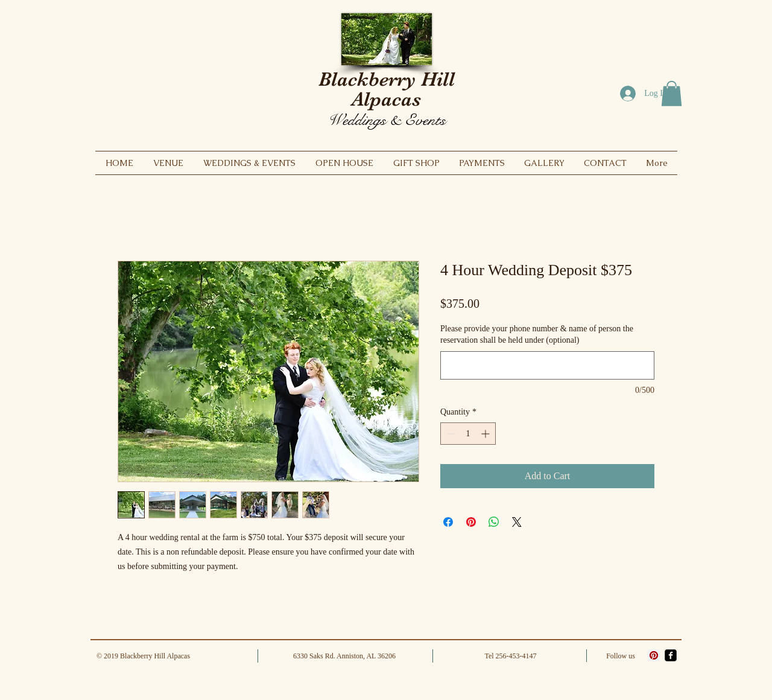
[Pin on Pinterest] (471, 522)
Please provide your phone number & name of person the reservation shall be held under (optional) (537, 335)
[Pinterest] (654, 655)
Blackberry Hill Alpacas (387, 89)
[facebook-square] (671, 655)
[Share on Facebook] (448, 522)
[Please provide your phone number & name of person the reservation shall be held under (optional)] (547, 365)
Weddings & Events (387, 120)
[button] (672, 94)
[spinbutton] (468, 434)
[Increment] (486, 434)
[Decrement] (450, 434)
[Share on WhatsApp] (494, 522)
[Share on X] (517, 522)
